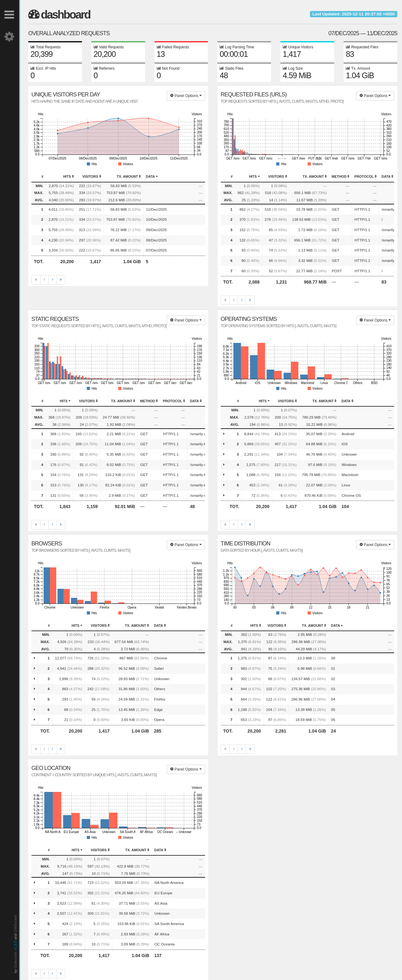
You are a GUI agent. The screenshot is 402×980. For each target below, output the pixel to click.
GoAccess (15, 960)
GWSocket (15, 924)
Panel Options (186, 96)
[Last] (61, 280)
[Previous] (44, 280)
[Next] (52, 280)
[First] (36, 280)
